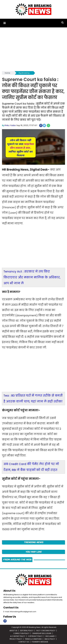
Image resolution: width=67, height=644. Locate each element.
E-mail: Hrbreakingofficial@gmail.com (20, 611)
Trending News (33, 542)
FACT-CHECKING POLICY (46, 630)
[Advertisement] (33, 50)
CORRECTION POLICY (21, 633)
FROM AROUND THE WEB (17, 559)
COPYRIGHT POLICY (35, 636)
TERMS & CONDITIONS (33, 638)
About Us (10, 590)
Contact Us (11, 607)
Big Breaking (24, 73)
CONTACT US (24, 641)
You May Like (33, 551)
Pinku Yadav (10, 125)
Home (7, 73)
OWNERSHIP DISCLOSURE (42, 633)
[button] (4, 23)
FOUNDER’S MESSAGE (40, 641)
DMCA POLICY (50, 638)
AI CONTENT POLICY (18, 636)
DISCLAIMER (50, 636)
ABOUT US (13, 630)
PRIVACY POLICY (16, 638)
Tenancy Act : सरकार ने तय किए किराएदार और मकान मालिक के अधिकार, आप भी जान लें (32, 277)
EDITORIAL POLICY (27, 630)
